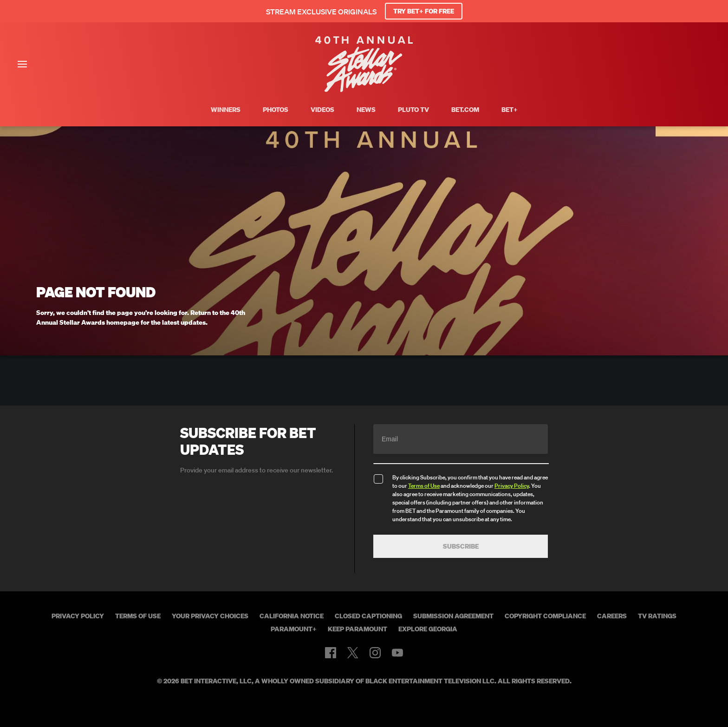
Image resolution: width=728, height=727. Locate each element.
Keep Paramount (357, 629)
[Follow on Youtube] (397, 653)
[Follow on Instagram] (375, 653)
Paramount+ (294, 629)
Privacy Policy (512, 486)
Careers (612, 616)
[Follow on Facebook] (331, 653)
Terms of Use (424, 486)
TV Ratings (657, 616)
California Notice (292, 616)
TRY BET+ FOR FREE (424, 11)
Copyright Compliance (545, 616)
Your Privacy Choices (210, 616)
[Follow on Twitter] (353, 653)
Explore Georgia (428, 629)
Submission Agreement (453, 616)
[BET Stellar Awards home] (364, 89)
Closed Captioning (368, 616)
